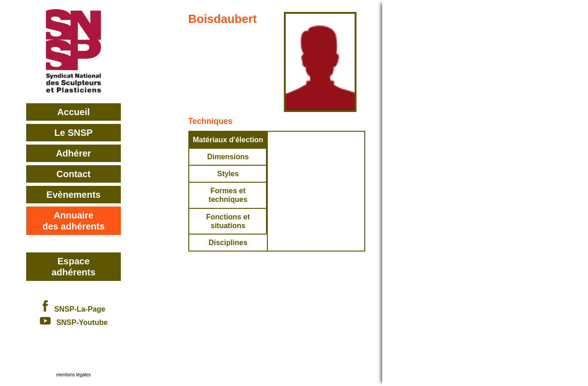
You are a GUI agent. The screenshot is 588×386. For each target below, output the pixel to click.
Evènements (73, 195)
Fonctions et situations (228, 221)
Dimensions (228, 157)
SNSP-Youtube (74, 322)
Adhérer (74, 153)
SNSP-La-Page (73, 309)
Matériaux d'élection (228, 140)
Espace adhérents (73, 267)
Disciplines (228, 243)
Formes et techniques (228, 195)
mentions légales (73, 375)
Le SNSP (73, 133)
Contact (73, 174)
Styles (228, 174)
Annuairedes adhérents (73, 221)
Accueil (73, 112)
